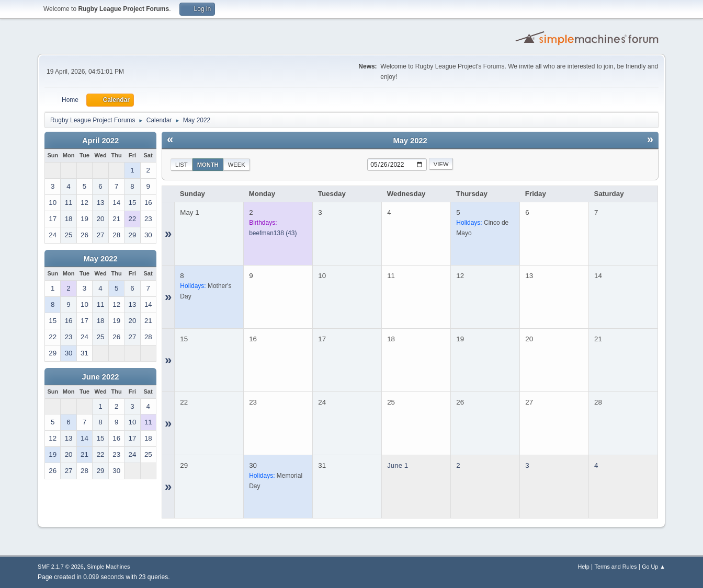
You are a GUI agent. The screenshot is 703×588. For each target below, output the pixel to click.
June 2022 (101, 377)
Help (584, 567)
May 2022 (100, 259)
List (182, 165)
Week (237, 165)
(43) (273, 233)
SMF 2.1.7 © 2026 (61, 567)
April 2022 (100, 141)
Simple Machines (108, 567)
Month (208, 165)
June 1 (398, 465)
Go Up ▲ (654, 567)
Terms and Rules (616, 567)
